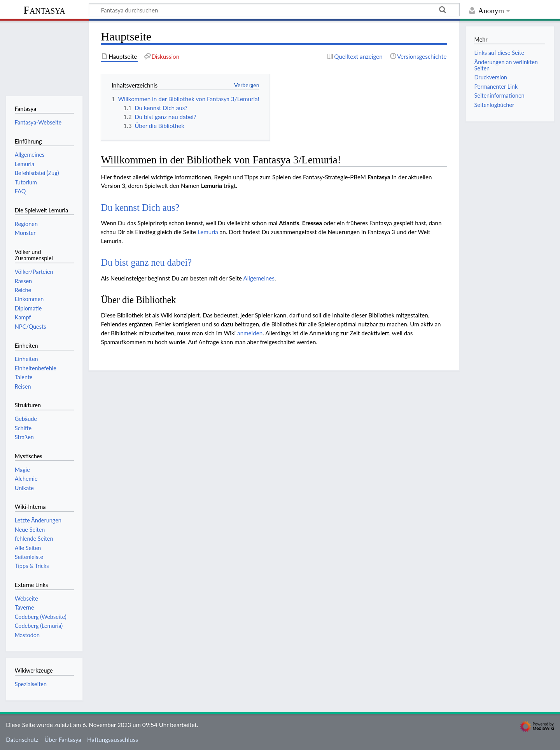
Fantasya (44, 10)
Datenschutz (22, 739)
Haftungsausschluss (113, 739)
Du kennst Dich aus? (140, 208)
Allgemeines (259, 278)
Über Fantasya (63, 739)
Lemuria (208, 232)
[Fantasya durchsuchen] (274, 10)
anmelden (250, 333)
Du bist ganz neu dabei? (146, 262)
